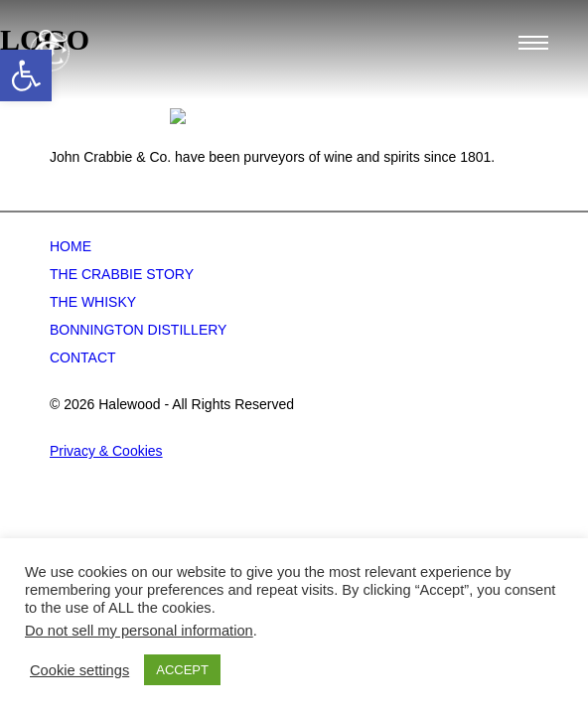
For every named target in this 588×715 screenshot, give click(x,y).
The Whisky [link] (93, 370)
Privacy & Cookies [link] (106, 519)
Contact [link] (83, 426)
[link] (26, 75)
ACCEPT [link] (182, 670)
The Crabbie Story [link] (122, 343)
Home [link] (71, 315)
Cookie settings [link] (79, 670)
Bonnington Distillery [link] (138, 398)
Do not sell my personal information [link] (139, 631)
